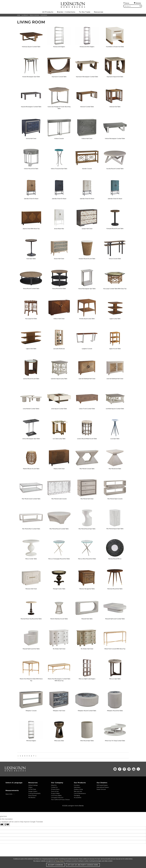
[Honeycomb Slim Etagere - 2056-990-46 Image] (87, 44)
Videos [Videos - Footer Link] (30, 787)
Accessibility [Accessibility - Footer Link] (78, 797)
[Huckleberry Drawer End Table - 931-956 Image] (115, 44)
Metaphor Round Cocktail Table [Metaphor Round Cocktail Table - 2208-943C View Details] (87, 711)
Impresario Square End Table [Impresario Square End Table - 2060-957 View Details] (115, 77)
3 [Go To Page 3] (25, 756)
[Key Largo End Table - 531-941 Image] (31, 316)
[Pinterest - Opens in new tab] (124, 769)
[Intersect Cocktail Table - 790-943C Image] (87, 104)
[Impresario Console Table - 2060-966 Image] (59, 74)
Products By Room (35, 15)
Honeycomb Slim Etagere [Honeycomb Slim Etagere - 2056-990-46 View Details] (87, 47)
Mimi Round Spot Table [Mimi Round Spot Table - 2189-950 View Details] (87, 741)
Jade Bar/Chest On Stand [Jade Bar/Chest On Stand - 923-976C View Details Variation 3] (115, 199)
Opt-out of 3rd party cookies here (83, 865)
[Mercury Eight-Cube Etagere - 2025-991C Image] (87, 676)
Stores (126, 3)
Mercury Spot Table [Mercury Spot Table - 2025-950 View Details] (115, 679)
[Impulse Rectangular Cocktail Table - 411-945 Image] (31, 104)
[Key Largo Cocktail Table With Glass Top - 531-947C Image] (115, 286)
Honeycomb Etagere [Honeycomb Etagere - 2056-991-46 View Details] (59, 47)
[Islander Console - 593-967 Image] (87, 166)
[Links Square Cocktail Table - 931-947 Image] (59, 406)
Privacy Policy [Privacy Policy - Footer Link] (55, 789)
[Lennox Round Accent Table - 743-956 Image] (31, 376)
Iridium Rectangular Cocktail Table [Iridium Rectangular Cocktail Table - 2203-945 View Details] (115, 138)
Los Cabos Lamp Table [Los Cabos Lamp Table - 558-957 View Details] (59, 439)
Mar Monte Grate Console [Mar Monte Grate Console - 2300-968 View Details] (59, 499)
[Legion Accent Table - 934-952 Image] (115, 346)
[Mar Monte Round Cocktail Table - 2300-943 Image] (59, 526)
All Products (25, 15)
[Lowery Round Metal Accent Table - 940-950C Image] (87, 436)
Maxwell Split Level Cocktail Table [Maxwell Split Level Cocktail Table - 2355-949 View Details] (115, 619)
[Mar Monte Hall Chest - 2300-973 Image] (87, 496)
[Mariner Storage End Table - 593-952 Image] (87, 586)
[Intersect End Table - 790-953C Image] (115, 104)
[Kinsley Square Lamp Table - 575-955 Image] (87, 316)
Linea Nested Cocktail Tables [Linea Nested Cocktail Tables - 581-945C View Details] (31, 409)
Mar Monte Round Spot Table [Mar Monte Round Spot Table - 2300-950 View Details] (87, 529)
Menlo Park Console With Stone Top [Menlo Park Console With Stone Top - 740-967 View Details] (115, 649)
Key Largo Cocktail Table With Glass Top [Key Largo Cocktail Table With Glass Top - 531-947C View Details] (115, 289)
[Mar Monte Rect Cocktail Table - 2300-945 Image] (31, 526)
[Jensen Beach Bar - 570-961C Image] (59, 226)
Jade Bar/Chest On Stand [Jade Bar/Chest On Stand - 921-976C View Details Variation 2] (87, 199)
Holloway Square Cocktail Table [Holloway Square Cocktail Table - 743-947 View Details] (31, 47)
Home (19, 15)
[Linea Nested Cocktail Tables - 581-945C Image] (31, 406)
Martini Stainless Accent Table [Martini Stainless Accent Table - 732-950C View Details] (59, 619)
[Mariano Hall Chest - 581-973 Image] (31, 586)
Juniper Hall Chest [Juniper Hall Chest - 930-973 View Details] (87, 229)
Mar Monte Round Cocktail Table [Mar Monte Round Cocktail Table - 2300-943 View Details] (59, 529)
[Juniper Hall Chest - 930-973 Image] (87, 226)
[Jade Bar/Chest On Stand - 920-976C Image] (31, 196)
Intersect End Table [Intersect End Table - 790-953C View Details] (115, 107)
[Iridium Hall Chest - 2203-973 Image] (87, 136)
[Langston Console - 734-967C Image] (87, 346)
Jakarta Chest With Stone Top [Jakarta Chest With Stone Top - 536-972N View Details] (31, 229)
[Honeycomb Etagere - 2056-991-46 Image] (59, 44)
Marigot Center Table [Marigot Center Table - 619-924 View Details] (59, 589)
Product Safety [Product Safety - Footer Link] (55, 793)
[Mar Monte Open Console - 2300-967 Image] (115, 496)
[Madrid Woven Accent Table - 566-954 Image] (31, 466)
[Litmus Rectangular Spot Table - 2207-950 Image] (31, 436)
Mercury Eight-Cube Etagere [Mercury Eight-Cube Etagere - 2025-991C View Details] (87, 679)
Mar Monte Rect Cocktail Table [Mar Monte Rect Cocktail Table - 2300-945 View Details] (31, 529)
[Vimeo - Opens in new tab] (129, 769)
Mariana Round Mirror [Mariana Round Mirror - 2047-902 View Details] (115, 559)
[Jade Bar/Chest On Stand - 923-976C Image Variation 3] (115, 196)
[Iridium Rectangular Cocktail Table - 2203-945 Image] (115, 136)
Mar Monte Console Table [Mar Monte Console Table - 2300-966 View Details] (87, 469)
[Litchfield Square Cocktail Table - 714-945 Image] (115, 406)
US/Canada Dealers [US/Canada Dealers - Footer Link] (102, 785)
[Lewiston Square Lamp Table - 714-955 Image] (59, 376)
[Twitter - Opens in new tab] (138, 769)
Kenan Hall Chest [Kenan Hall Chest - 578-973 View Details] (59, 259)
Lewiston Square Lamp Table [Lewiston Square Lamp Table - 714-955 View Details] (59, 379)
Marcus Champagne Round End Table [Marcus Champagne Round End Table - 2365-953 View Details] (59, 559)
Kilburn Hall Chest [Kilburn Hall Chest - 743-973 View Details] (59, 319)
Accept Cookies (55, 865)
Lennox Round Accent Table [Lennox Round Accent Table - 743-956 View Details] (31, 379)
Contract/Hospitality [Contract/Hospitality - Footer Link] (34, 793)
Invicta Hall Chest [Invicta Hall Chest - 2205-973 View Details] (31, 138)
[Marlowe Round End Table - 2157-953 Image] (115, 586)
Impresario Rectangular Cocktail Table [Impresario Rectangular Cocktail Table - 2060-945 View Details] (87, 77)
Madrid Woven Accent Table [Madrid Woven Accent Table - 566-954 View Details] (31, 469)
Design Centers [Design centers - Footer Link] (33, 791)
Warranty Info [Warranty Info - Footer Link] (78, 791)
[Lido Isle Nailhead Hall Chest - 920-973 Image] (87, 376)
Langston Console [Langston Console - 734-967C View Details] (87, 349)
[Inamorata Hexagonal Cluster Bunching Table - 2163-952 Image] (59, 104)
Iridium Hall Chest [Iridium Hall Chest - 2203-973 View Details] (87, 138)
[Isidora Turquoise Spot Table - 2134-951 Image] (59, 166)
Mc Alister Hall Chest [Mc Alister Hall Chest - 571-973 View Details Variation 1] (87, 649)
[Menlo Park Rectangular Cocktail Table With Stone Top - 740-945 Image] (59, 676)
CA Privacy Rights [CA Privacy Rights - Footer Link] (56, 795)
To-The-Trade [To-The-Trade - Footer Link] (32, 789)
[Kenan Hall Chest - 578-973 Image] (59, 256)
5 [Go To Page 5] (29, 756)
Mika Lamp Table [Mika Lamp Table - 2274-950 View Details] (59, 741)
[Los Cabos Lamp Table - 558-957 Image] (59, 436)
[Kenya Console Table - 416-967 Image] (115, 256)
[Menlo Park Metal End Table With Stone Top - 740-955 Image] (31, 676)
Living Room (44, 15)
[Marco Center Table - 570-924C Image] (31, 556)
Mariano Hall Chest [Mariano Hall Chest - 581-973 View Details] (31, 589)
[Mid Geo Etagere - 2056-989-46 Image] (31, 738)
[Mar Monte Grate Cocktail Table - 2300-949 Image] (31, 496)
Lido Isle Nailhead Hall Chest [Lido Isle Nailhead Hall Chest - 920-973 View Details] (87, 379)
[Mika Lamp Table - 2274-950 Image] (59, 738)
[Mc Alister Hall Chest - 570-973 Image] (59, 646)
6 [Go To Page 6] (31, 756)
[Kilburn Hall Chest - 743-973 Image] (59, 316)
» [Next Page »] (36, 756)
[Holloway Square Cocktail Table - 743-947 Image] (31, 44)
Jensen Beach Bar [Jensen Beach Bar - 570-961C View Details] (59, 229)
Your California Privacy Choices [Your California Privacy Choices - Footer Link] (60, 799)
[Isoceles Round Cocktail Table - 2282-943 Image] (115, 166)
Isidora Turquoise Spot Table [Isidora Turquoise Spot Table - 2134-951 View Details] (59, 169)
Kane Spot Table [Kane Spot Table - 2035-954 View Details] (31, 259)
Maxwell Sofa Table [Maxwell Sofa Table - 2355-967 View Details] (87, 619)
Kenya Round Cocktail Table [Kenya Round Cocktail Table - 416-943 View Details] (31, 288)
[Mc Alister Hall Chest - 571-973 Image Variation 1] (87, 646)
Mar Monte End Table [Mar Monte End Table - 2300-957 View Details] (115, 469)
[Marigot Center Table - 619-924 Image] (59, 586)
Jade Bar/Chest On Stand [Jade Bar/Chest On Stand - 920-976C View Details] (31, 199)
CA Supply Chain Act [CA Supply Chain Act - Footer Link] (57, 797)
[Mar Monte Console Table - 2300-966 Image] (87, 466)
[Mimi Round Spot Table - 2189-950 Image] (87, 738)
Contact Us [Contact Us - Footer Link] (54, 787)
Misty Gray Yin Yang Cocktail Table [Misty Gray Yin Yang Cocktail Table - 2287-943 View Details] (115, 741)
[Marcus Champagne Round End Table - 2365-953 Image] (59, 556)
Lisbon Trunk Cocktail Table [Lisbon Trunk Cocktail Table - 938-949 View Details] (87, 409)
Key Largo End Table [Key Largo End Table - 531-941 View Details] (31, 319)
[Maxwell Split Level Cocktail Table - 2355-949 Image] (115, 616)
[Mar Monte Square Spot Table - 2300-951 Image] (115, 526)
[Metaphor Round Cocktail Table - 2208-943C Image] (87, 708)
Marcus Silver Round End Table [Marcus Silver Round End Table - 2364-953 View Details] (87, 559)
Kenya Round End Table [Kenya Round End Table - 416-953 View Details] (59, 288)
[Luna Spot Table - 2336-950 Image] (115, 436)
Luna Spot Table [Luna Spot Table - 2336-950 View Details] (115, 439)
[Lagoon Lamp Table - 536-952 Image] (115, 316)
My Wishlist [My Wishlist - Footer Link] (32, 797)
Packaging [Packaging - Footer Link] (77, 795)
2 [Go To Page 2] (22, 756)
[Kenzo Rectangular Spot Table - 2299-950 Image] (87, 286)
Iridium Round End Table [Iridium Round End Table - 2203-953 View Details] (31, 169)
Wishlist (137, 3)
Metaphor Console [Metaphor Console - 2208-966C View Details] (31, 711)
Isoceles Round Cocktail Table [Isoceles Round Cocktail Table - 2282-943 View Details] (115, 169)
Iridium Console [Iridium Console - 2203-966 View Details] (59, 138)
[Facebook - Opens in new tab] (120, 769)
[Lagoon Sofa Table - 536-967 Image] (31, 346)
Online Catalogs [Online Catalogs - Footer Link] (33, 785)
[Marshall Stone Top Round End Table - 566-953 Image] (31, 616)
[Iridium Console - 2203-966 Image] (59, 136)
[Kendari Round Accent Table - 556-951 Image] (87, 256)
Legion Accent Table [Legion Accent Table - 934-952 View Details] (115, 349)
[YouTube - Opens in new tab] (134, 769)
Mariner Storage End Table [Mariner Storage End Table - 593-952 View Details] (87, 589)
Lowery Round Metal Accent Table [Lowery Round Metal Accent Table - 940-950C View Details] (87, 439)
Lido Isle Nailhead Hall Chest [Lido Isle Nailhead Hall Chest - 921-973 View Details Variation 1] (115, 379)
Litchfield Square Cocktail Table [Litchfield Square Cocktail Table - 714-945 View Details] (115, 409)
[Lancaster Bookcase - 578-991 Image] (59, 346)
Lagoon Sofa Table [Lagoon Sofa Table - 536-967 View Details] (31, 349)
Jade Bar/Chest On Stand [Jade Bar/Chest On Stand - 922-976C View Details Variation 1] (59, 199)
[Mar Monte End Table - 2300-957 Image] (115, 466)
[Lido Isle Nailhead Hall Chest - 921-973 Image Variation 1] (115, 376)
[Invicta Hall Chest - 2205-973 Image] (31, 136)
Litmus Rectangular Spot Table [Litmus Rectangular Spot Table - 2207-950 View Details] (31, 439)
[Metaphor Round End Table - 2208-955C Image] (115, 708)
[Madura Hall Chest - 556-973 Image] (59, 466)
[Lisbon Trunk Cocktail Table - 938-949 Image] (87, 406)
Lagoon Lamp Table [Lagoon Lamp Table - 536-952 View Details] (115, 319)
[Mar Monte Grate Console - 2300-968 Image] (59, 496)
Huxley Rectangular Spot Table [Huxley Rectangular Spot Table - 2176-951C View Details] (31, 77)
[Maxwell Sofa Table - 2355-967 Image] (87, 616)
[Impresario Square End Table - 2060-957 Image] (115, 74)
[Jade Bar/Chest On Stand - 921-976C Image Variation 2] (87, 196)
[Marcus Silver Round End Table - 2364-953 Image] (87, 556)
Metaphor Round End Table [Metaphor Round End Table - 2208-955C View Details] (115, 711)
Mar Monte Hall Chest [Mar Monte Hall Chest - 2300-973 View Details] (87, 499)
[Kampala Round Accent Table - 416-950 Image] (115, 226)
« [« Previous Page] (18, 756)
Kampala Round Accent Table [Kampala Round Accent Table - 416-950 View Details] (115, 228)
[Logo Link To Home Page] (73, 7)
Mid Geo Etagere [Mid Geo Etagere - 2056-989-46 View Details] (31, 741)
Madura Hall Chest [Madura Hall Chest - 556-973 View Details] (59, 469)
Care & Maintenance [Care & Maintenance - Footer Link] (80, 793)
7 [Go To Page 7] (34, 756)
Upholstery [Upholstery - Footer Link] (77, 787)
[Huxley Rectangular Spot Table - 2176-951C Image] (31, 74)
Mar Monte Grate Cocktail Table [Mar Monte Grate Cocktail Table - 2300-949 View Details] (31, 499)
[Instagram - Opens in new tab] (115, 769)
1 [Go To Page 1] (20, 756)
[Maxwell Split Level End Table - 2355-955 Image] (31, 646)
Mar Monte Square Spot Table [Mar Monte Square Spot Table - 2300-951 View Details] (115, 529)
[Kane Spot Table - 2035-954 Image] (31, 256)
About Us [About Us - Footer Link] (54, 785)
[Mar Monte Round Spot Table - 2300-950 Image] (87, 526)
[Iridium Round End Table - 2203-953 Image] (31, 166)
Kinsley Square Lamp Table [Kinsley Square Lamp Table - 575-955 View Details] (87, 319)
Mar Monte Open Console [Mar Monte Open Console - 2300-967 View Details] (115, 499)
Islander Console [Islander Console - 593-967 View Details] (87, 169)
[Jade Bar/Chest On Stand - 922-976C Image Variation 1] (59, 196)
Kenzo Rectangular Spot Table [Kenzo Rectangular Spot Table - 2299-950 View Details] (87, 289)
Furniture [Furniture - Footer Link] (77, 785)
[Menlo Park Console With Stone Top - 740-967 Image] (115, 646)
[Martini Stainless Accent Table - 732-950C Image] (59, 616)
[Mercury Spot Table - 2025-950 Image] (115, 676)
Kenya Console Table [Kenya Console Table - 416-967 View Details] (115, 259)
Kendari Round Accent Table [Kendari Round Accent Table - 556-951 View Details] (87, 259)
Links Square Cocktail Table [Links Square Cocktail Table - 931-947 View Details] (59, 409)
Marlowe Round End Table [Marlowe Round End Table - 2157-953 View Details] (115, 589)
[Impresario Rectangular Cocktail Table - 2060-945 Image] (87, 74)
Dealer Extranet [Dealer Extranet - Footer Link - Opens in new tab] (101, 789)
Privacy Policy (60, 861)
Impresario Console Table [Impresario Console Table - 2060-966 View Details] (59, 77)
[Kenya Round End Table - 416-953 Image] (59, 286)
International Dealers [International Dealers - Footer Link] (103, 787)
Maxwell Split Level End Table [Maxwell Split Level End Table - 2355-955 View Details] (31, 649)
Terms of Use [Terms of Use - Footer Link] (55, 791)
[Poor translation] (7, 825)
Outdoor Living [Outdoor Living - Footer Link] (78, 789)
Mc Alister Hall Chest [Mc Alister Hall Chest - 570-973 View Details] (59, 649)
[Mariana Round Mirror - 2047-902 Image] (115, 556)
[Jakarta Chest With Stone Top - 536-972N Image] (31, 226)
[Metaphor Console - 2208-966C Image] (31, 708)
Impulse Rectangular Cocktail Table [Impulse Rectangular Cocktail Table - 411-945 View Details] (31, 107)
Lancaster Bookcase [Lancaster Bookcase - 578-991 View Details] (59, 349)
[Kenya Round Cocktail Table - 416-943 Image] (31, 286)
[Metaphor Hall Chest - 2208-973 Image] (59, 708)
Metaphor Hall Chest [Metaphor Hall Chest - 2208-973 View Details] (59, 711)
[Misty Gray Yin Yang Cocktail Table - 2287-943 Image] (115, 738)
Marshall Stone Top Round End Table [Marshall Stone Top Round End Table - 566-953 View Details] (31, 619)
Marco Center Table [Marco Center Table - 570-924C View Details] (31, 559)
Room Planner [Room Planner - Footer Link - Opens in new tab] (33, 795)
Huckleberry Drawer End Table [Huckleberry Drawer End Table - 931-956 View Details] (115, 47)
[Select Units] (10, 794)
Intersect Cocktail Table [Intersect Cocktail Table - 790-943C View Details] (87, 107)
